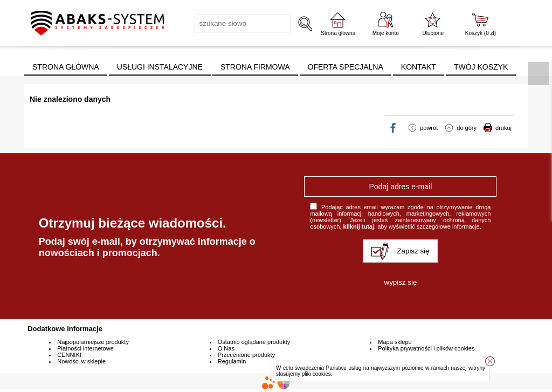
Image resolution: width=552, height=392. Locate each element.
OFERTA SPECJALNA (346, 67)
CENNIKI (69, 355)
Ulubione (433, 33)
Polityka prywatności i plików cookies (426, 348)
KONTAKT (419, 67)
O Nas (226, 348)
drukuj (503, 128)
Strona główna (338, 33)
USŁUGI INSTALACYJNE (160, 67)
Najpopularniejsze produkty (93, 342)
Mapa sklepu (395, 342)
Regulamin (232, 361)
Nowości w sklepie (81, 361)
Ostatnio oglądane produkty (254, 342)
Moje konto (386, 33)
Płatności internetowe (85, 348)
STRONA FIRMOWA (255, 67)
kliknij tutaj (359, 226)
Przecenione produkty (246, 355)
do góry (467, 128)
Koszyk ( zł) (481, 33)
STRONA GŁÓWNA (66, 67)
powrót (429, 128)
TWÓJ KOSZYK (481, 67)
